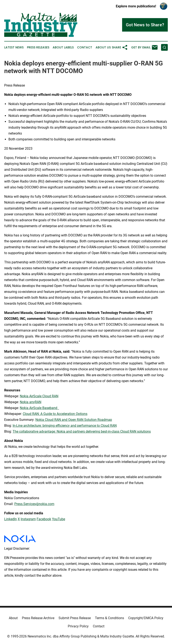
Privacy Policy (78, 626)
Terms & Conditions (109, 618)
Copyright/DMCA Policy (146, 618)
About (13, 618)
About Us (103, 47)
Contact (85, 47)
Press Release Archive (38, 618)
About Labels (63, 47)
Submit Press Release (75, 618)
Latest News (14, 47)
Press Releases (38, 47)
